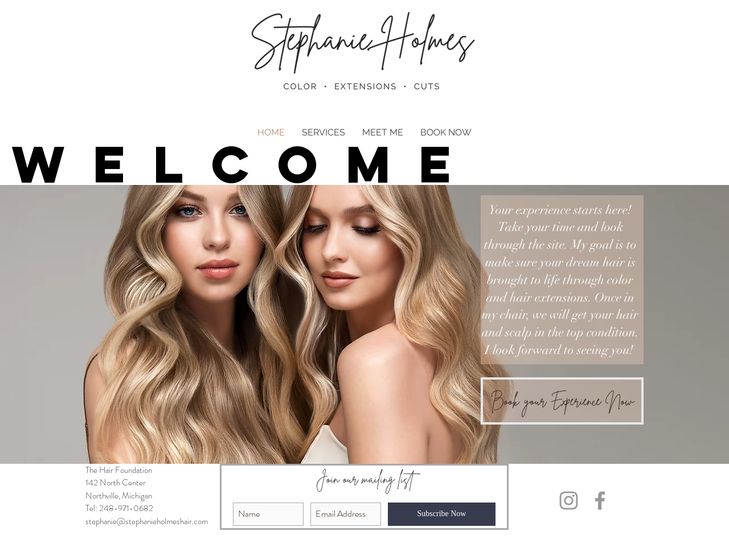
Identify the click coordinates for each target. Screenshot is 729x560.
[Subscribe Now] (442, 514)
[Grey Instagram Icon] (569, 501)
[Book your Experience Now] (562, 401)
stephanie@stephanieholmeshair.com (147, 521)
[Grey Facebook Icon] (600, 501)
